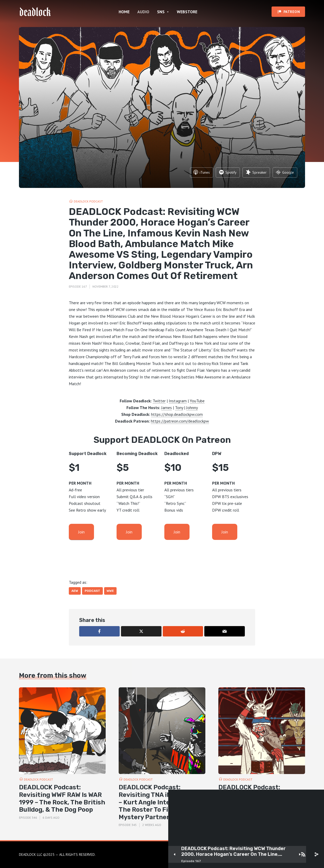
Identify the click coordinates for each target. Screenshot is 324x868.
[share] (316, 855)
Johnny (192, 408)
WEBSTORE (187, 12)
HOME (124, 12)
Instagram (178, 401)
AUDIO (143, 12)
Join (81, 532)
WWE (110, 591)
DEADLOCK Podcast (88, 201)
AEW (75, 591)
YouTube (197, 401)
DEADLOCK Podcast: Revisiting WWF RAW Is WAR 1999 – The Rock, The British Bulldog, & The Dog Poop (62, 798)
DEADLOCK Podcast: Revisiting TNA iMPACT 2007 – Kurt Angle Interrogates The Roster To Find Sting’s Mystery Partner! (162, 802)
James (167, 408)
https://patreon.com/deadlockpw (180, 421)
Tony (179, 408)
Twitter (159, 401)
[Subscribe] (303, 855)
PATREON (292, 12)
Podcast (92, 591)
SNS (161, 12)
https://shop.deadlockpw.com (177, 414)
